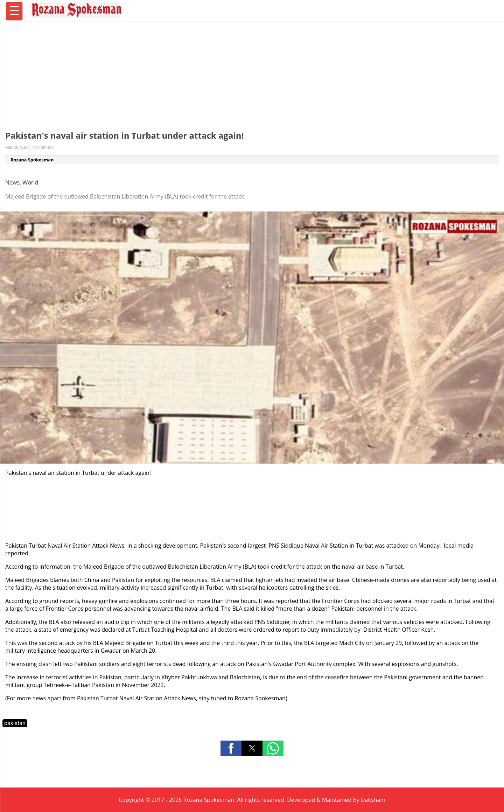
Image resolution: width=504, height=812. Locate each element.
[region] (252, 72)
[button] (231, 748)
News (12, 182)
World (30, 182)
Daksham (373, 800)
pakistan (15, 723)
